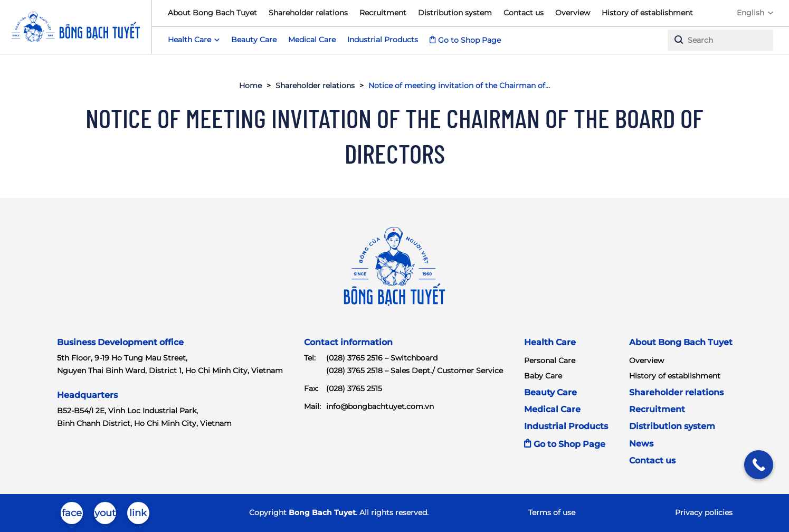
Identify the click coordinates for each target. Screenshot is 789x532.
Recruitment (383, 13)
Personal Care (550, 360)
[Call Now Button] (759, 465)
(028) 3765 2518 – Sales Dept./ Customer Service (415, 370)
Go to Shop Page (469, 40)
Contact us (524, 13)
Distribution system (455, 13)
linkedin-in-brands (138, 516)
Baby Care (543, 376)
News (641, 444)
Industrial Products (383, 40)
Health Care (550, 342)
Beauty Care (254, 40)
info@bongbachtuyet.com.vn (380, 406)
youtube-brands (105, 516)
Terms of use (552, 512)
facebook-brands (72, 516)
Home (250, 85)
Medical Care (312, 40)
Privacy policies (704, 512)
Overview (573, 13)
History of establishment (647, 13)
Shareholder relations (308, 13)
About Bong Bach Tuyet (212, 13)
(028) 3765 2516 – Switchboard (382, 358)
